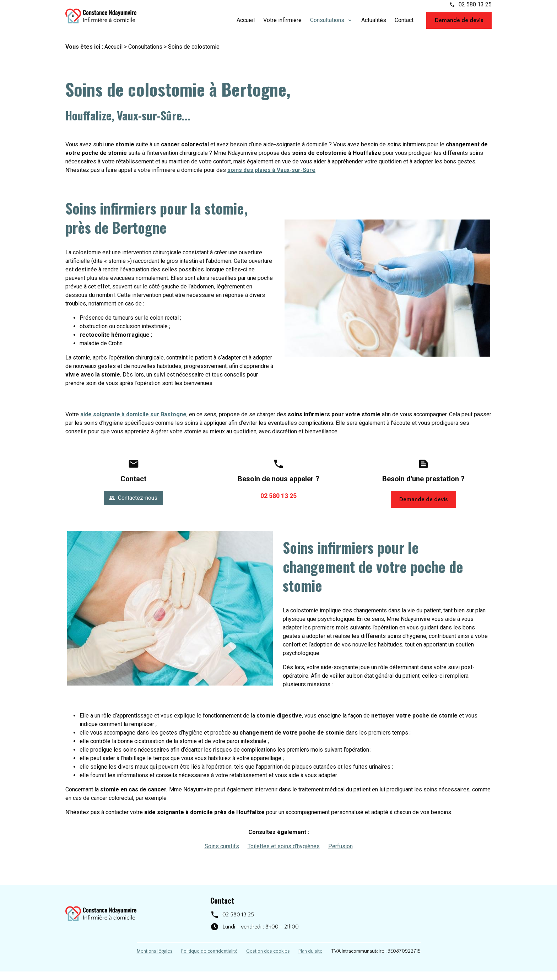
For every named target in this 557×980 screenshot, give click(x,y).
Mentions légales (155, 960)
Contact (404, 24)
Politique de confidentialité (209, 960)
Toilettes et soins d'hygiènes (284, 855)
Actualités (374, 24)
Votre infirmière (282, 24)
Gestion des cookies (268, 960)
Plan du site (310, 960)
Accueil (246, 24)
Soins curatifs (222, 855)
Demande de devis (459, 24)
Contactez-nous (133, 506)
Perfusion (340, 855)
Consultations (328, 24)
